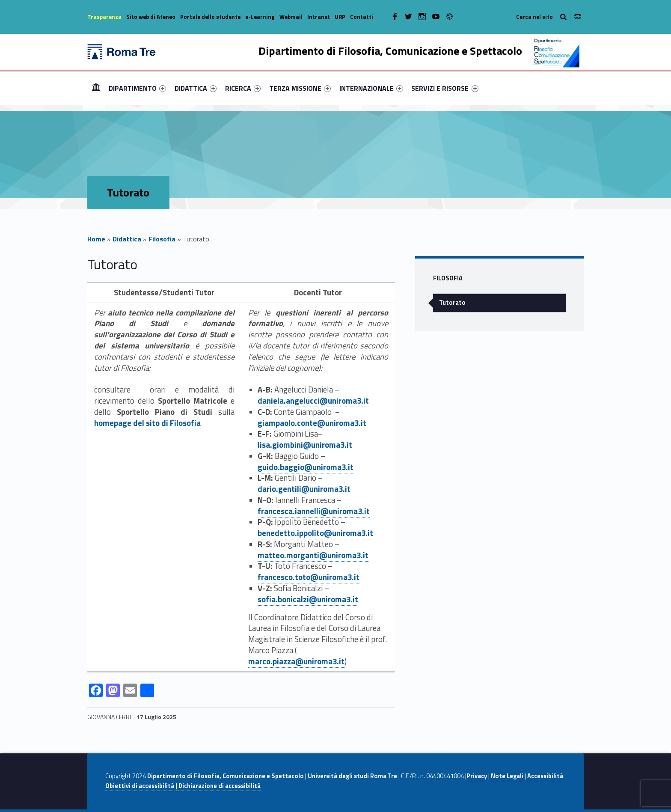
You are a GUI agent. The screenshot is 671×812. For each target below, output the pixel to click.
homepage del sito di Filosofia (147, 423)
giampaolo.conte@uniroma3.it (312, 423)
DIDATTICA (196, 88)
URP (340, 17)
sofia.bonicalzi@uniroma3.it (308, 599)
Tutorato (452, 303)
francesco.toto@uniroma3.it (309, 577)
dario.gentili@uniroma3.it (304, 489)
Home (96, 88)
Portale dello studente (210, 17)
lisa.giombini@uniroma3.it (305, 445)
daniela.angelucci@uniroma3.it (313, 401)
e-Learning (260, 17)
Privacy (477, 776)
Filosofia (162, 239)
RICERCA (243, 88)
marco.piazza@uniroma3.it (296, 661)
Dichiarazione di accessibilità (220, 786)
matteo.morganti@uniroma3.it (313, 555)
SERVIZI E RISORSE (445, 88)
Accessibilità (545, 776)
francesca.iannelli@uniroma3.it (314, 511)
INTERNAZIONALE (371, 88)
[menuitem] (96, 88)
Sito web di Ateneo (151, 17)
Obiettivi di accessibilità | (142, 786)
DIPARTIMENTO (137, 88)
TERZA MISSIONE (300, 88)
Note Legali (507, 776)
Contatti (362, 17)
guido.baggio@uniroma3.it (306, 467)
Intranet (319, 17)
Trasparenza (104, 17)
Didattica (127, 239)
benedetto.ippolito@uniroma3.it (315, 533)
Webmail (291, 17)
